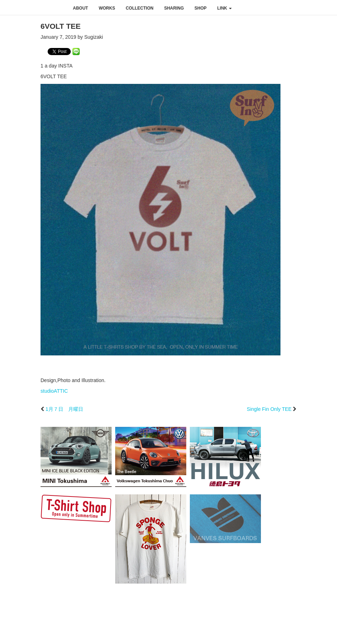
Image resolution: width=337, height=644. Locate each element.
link (224, 8)
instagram (296, 8)
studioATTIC (54, 391)
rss (327, 8)
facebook (282, 8)
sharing (174, 8)
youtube (311, 8)
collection (140, 8)
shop (200, 8)
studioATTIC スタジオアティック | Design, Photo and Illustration (34, 8)
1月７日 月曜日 (64, 409)
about (81, 8)
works (107, 8)
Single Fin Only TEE (269, 409)
